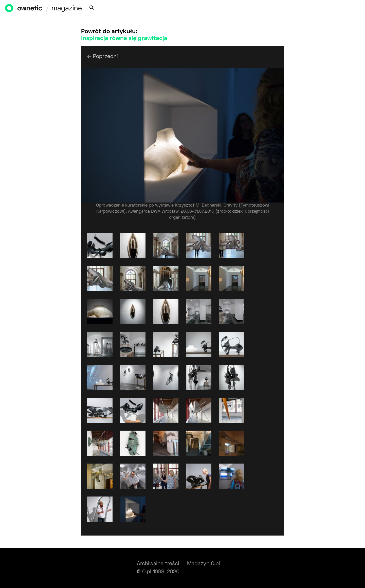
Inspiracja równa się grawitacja (124, 39)
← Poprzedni (103, 57)
